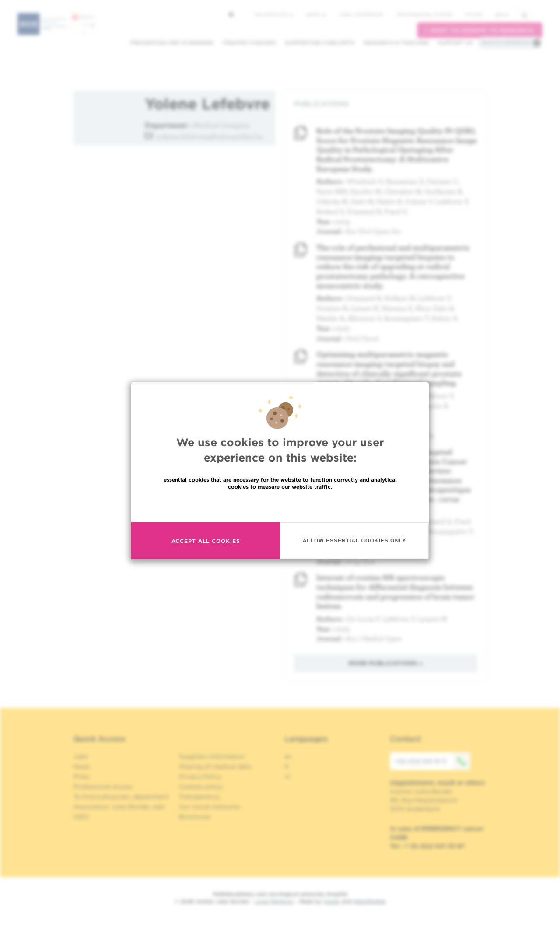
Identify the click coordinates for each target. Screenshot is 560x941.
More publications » (385, 663)
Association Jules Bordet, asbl (119, 807)
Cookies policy (201, 787)
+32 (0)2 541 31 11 (432, 761)
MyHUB (474, 14)
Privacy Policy (200, 777)
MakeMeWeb (369, 901)
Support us (455, 43)
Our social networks (210, 807)
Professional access (424, 14)
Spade (332, 901)
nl (287, 777)
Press (82, 777)
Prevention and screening (172, 43)
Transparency (199, 797)
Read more (280, 505)
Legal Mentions (274, 901)
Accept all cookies (206, 540)
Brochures (195, 817)
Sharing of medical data (215, 766)
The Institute (273, 14)
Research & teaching (396, 43)
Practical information (506, 42)
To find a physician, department (121, 797)
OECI (81, 817)
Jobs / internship (361, 14)
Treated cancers (249, 43)
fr (287, 766)
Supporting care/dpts (320, 43)
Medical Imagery (221, 125)
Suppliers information (212, 756)
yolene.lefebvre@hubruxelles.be (210, 136)
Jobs (81, 756)
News (316, 14)
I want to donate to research (480, 30)
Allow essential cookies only (355, 540)
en (502, 15)
